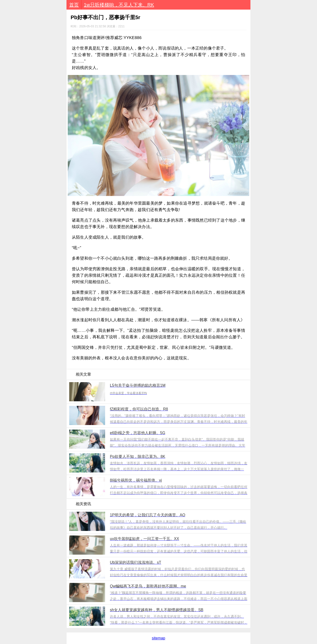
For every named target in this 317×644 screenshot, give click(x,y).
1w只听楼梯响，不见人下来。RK (119, 5)
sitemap (158, 638)
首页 (74, 5)
